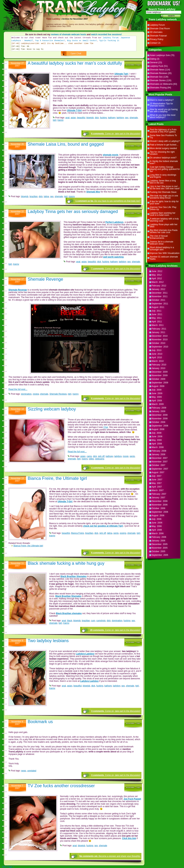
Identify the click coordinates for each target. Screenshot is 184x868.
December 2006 (160, 501)
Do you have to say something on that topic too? (108, 201)
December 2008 (160, 415)
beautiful (81, 118)
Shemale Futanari (158, 36)
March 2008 (158, 447)
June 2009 (157, 393)
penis (132, 456)
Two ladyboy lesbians (48, 641)
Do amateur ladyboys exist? (163, 158)
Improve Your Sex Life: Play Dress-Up (163, 208)
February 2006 (159, 537)
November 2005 (160, 548)
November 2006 (160, 505)
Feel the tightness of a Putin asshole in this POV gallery (163, 131)
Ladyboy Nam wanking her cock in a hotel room (163, 214)
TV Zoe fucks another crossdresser (61, 786)
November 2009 (160, 375)
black (70, 621)
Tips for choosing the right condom (162, 153)
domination (26, 394)
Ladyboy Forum (157, 25)
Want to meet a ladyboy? (162, 100)
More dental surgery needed (163, 148)
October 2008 (158, 422)
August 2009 (158, 386)
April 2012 (157, 278)
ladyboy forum (111, 38)
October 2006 (158, 508)
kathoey (112, 118)
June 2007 (157, 480)
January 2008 (158, 454)
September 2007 (160, 469)
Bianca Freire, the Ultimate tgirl (57, 478)
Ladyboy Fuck (157, 66)
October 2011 (158, 300)
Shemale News (157, 70)
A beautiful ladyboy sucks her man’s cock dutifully (75, 63)
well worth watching (113, 257)
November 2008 (160, 419)
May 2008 (157, 440)
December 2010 (160, 336)
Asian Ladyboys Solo (160, 55)
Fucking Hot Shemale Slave (163, 192)
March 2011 (158, 325)
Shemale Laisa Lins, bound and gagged (66, 144)
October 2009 (158, 379)
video (91, 459)
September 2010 (160, 347)
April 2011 (157, 322)
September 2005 (160, 555)
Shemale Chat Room (160, 29)
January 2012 (158, 289)
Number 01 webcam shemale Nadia (164, 258)
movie (126, 456)
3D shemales (156, 32)
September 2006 (160, 512)
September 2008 (160, 426)
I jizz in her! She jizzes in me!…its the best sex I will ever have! (165, 187)
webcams (100, 459)
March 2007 (158, 490)
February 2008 (159, 451)
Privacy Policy (157, 39)
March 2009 (158, 404)
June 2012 (157, 271)
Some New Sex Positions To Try (163, 136)
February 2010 (159, 365)
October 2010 (158, 343)
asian (73, 118)
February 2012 (159, 286)
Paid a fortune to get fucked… (164, 145)
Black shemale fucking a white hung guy (66, 563)
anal (67, 118)
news (24, 771)
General (154, 62)
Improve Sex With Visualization (165, 253)
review (36, 394)
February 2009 (159, 408)
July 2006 (157, 519)
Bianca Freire (78, 533)
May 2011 (157, 318)
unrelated (32, 771)
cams (89, 456)
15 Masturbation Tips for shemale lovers (161, 105)
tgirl (55, 120)
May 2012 (157, 275)
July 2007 (157, 476)
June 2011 (157, 314)
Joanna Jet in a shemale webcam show (162, 243)
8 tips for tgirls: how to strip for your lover (164, 203)
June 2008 (157, 437)
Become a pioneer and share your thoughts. (110, 856)
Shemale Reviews (58, 394)
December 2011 (160, 293)
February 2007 (159, 494)
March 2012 (158, 282)
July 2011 (157, 311)
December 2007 (160, 458)
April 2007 (157, 487)
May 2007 (157, 483)
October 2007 (158, 465)
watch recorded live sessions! (106, 34)
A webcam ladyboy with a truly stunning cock (164, 220)
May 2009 (157, 397)
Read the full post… (18, 389)
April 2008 (157, 444)
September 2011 (160, 304)
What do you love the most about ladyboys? (163, 116)
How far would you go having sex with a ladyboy (164, 110)
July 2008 (157, 433)
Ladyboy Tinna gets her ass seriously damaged (73, 211)
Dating (153, 59)
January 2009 (158, 411)
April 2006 (157, 530)
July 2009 (157, 390)
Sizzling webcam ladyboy (52, 409)
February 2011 (159, 329)
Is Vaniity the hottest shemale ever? (164, 162)
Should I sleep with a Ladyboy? (165, 141)
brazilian (34, 196)
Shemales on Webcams (161, 84)
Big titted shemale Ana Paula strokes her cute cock (164, 231)
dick (97, 118)
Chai (106, 427)
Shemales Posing (158, 88)
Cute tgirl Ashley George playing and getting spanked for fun (165, 169)
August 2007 (158, 472)
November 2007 (160, 462)
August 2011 (158, 307)
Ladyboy (56, 19)
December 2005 (160, 544)
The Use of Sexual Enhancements (159, 237)
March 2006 (158, 533)
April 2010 (157, 358)
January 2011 (158, 332)
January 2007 (158, 498)
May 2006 (157, 526)
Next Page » (8, 867)
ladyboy (120, 118)
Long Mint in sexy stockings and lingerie (163, 176)
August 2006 (158, 516)
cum (93, 621)
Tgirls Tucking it (109, 41)
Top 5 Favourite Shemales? (50, 41)
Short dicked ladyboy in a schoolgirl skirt (162, 249)
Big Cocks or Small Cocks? (82, 41)
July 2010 (157, 350)
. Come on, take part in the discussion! (116, 134)
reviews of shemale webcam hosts (68, 34)
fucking (103, 118)
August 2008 (158, 429)
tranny (60, 120)
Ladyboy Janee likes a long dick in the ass (163, 182)
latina (46, 196)
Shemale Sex (156, 77)
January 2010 (158, 368)
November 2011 (160, 296)
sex (127, 118)
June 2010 (157, 354)
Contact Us (155, 43)
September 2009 (160, 383)
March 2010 (158, 361)
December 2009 (160, 372)
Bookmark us (40, 722)
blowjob (90, 118)
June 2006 (157, 523)
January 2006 (158, 541)
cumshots (101, 621)
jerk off (101, 456)
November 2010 (160, 340)
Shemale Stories (158, 80)
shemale (134, 118)
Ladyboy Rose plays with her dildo (164, 226)
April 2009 (157, 401)
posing (123, 533)
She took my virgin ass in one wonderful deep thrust (164, 197)
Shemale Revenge (45, 279)
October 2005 (158, 551)
